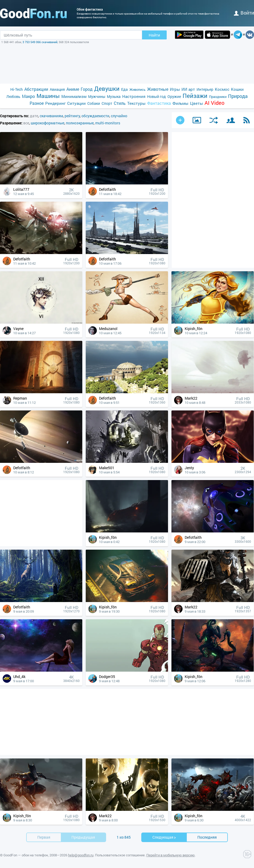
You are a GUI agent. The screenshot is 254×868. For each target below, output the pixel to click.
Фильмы (180, 103)
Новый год (157, 96)
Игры (175, 89)
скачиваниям (51, 116)
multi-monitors (108, 123)
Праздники (218, 97)
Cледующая (164, 837)
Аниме (73, 89)
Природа (238, 96)
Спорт (107, 103)
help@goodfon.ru (81, 855)
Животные (158, 89)
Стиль (120, 103)
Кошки (237, 89)
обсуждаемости (95, 116)
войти (244, 13)
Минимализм (74, 96)
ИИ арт (188, 89)
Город (87, 89)
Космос (222, 89)
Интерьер (205, 89)
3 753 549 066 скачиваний (40, 42)
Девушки (107, 89)
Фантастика (159, 103)
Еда (124, 89)
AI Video (214, 103)
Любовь (13, 96)
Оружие (174, 96)
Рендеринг (55, 103)
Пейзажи (195, 96)
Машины (48, 96)
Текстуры (136, 103)
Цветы (196, 103)
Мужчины (97, 96)
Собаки (94, 103)
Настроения (134, 96)
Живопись (137, 89)
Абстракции (36, 89)
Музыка (114, 96)
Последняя (207, 837)
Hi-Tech (17, 89)
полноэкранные (80, 123)
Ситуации (76, 103)
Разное (37, 103)
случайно (119, 116)
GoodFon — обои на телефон (26, 855)
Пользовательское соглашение (120, 855)
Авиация (57, 89)
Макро (28, 96)
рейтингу (72, 116)
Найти (154, 35)
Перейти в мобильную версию (171, 855)
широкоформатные (47, 123)
